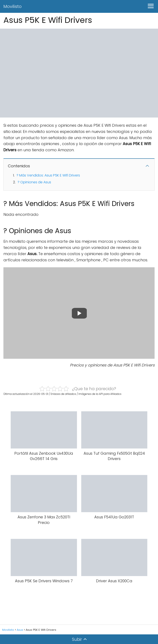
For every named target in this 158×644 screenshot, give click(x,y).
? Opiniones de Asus (34, 182)
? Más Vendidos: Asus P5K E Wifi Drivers (48, 175)
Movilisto (13, 6)
